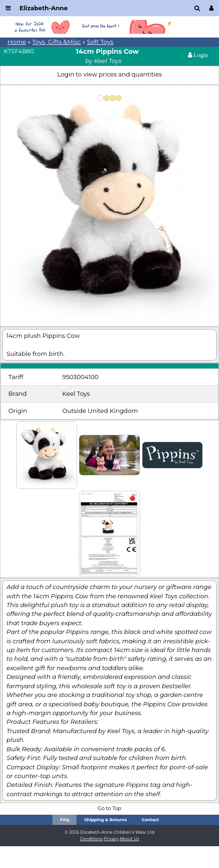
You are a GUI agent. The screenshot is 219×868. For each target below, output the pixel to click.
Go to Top (109, 808)
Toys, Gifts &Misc (56, 42)
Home (17, 42)
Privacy (111, 839)
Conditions (91, 839)
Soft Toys (100, 42)
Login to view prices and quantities (109, 74)
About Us (129, 839)
